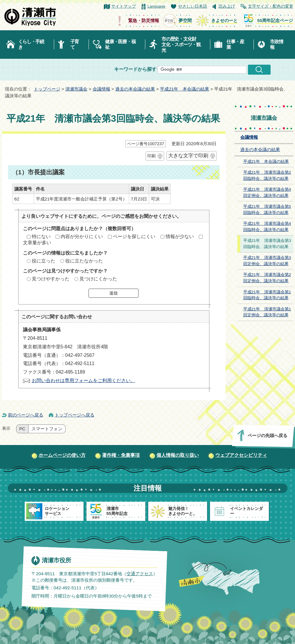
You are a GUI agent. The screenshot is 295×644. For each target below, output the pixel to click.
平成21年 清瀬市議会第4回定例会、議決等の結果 (267, 193)
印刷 (151, 156)
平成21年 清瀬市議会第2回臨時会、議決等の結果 (267, 175)
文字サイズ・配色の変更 (271, 6)
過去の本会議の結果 (135, 89)
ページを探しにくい (134, 236)
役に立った (44, 261)
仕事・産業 (235, 44)
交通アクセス (139, 573)
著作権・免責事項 (121, 455)
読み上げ (227, 6)
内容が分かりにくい (82, 236)
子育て (75, 44)
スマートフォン (47, 429)
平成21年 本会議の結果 (185, 89)
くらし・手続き (31, 44)
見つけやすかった (51, 279)
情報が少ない (180, 236)
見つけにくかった (98, 279)
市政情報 (276, 44)
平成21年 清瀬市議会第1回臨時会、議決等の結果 (267, 295)
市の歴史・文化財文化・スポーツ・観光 (181, 45)
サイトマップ (124, 6)
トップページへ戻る (75, 415)
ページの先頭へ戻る (267, 435)
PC (22, 429)
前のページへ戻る (26, 415)
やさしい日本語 (193, 6)
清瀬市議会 (76, 89)
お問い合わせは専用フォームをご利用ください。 (84, 380)
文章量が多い (37, 243)
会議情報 (101, 89)
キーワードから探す (135, 69)
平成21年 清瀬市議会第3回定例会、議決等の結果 (267, 261)
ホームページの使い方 (62, 455)
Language (156, 6)
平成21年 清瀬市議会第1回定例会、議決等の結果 (267, 312)
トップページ (47, 89)
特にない (41, 236)
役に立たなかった (84, 261)
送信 (114, 293)
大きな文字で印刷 (188, 156)
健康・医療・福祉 (120, 44)
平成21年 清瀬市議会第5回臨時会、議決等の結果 (267, 210)
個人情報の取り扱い (178, 455)
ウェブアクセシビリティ (241, 455)
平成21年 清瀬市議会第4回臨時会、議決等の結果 (267, 227)
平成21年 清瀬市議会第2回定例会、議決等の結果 (267, 278)
